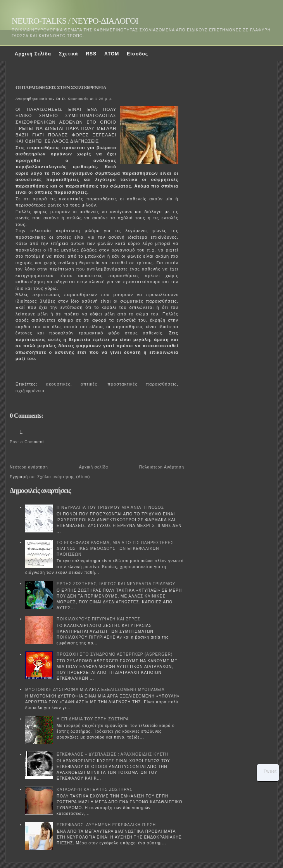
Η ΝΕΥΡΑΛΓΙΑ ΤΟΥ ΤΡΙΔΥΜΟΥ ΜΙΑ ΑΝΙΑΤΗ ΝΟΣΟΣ (110, 507)
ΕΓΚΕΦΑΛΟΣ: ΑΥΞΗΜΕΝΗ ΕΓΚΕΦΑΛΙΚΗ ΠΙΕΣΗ (106, 825)
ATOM (112, 54)
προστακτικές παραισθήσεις (142, 384)
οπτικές (89, 384)
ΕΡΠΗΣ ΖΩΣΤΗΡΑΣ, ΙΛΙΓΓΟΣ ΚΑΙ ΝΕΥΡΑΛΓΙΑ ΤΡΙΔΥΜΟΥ (116, 584)
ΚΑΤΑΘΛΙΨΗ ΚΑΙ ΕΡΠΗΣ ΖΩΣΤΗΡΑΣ (94, 790)
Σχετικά (68, 54)
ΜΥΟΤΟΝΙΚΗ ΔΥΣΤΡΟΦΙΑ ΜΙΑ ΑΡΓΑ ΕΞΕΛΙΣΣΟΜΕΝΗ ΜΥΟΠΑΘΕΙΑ (95, 690)
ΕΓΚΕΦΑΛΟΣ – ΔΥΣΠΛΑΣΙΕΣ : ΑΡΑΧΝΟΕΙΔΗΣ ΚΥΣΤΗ (112, 754)
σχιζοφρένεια (30, 391)
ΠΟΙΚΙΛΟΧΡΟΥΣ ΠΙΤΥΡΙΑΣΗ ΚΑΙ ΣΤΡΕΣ (98, 619)
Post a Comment (27, 442)
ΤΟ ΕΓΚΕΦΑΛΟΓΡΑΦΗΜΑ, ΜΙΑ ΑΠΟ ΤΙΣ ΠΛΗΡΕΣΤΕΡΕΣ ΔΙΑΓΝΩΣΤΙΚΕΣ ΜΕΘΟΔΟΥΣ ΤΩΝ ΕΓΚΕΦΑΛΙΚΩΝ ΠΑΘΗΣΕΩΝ (115, 549)
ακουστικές (58, 384)
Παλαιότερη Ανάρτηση (162, 467)
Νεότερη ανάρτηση (29, 467)
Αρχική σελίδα (94, 467)
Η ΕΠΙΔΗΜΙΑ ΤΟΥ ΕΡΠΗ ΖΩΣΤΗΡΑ (93, 719)
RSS (91, 54)
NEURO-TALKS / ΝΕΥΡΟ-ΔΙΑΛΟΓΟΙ (75, 21)
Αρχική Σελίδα (33, 54)
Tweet (270, 771)
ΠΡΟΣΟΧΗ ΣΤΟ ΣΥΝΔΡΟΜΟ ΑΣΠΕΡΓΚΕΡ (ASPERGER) (115, 654)
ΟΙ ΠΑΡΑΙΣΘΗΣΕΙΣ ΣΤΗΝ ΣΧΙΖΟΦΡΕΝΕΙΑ (61, 87)
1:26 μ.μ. (104, 99)
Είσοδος (137, 54)
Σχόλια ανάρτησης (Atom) (64, 477)
